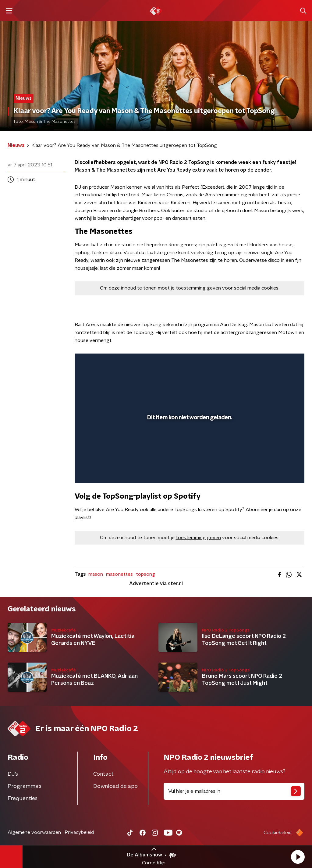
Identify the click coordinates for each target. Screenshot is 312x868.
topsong (145, 574)
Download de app (115, 786)
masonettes (119, 574)
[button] (298, 857)
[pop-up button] (278, 469)
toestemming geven (198, 288)
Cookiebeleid (278, 833)
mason (96, 574)
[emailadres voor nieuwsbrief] (234, 791)
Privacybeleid (79, 832)
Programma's (25, 786)
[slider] (189, 454)
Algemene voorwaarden (34, 832)
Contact (103, 774)
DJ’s (13, 774)
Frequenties (23, 799)
